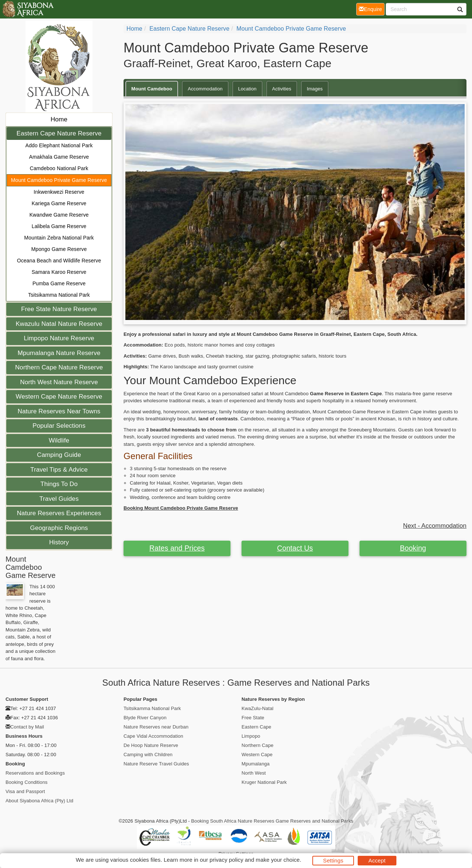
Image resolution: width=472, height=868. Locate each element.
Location (247, 89)
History (59, 542)
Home (59, 119)
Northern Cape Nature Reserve (59, 367)
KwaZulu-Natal (258, 708)
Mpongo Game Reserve (59, 249)
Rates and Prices (177, 548)
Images (315, 89)
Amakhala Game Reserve (59, 157)
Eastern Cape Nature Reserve (59, 133)
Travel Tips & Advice (59, 470)
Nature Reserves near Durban (156, 727)
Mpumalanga (256, 764)
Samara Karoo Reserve (59, 272)
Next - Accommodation (435, 526)
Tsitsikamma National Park (59, 295)
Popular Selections (59, 426)
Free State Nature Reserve (59, 309)
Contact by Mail (27, 727)
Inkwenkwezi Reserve (59, 192)
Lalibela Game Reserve (59, 226)
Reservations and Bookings (35, 773)
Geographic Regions (59, 528)
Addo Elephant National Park (59, 145)
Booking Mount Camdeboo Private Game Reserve (181, 508)
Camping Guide (59, 455)
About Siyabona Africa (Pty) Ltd (39, 801)
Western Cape (257, 755)
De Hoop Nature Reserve (151, 745)
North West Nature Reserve (59, 382)
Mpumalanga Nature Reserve (59, 353)
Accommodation (205, 89)
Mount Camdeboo (152, 89)
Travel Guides (59, 499)
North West (254, 773)
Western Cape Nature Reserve (59, 397)
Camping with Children (148, 755)
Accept (377, 860)
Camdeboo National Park (59, 168)
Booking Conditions (27, 782)
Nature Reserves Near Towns (59, 411)
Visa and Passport (25, 791)
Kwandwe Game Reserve (59, 215)
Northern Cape (258, 745)
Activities (282, 89)
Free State (253, 718)
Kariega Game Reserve (59, 203)
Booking (413, 548)
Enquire (372, 9)
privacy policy (226, 860)
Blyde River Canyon (145, 718)
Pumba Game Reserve (59, 283)
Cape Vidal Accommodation (153, 736)
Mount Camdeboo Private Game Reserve (59, 180)
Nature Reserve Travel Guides (156, 764)
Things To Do (59, 484)
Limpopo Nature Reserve (59, 338)
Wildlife (59, 440)
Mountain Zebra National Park (59, 238)
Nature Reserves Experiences (59, 513)
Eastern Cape (256, 727)
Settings (333, 860)
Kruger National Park (264, 782)
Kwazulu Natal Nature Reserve (59, 324)
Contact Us (295, 548)
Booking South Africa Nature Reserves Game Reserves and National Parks (272, 821)
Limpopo (251, 736)
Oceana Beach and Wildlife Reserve (59, 261)
